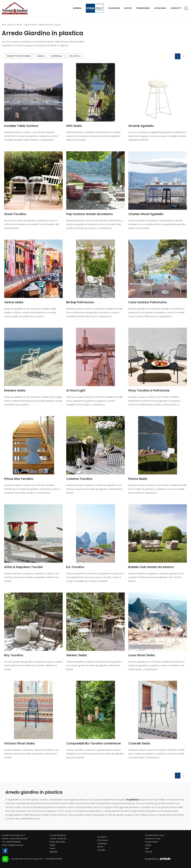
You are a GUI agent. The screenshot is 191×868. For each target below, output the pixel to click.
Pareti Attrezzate (57, 842)
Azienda (77, 8)
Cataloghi (160, 8)
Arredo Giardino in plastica (50, 25)
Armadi (149, 852)
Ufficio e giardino (15, 25)
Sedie (52, 845)
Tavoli (52, 848)
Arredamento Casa (155, 835)
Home (4, 25)
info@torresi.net (16, 845)
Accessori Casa (153, 839)
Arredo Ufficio (152, 842)
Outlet (128, 8)
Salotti (148, 845)
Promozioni (143, 8)
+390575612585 (13, 842)
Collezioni (114, 8)
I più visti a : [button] (75, 56)
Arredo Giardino (30, 25)
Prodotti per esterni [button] (19, 56)
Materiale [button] (56, 56)
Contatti (176, 8)
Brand (100, 847)
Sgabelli (53, 852)
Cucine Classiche (58, 839)
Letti (147, 848)
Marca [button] (41, 56)
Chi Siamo (102, 837)
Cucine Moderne (58, 835)
